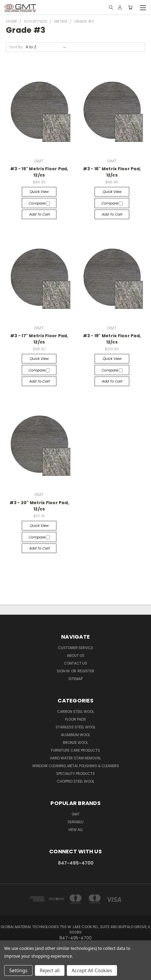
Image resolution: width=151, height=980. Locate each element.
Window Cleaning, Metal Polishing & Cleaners (76, 766)
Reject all (50, 970)
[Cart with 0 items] (130, 7)
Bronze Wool (75, 743)
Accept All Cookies (92, 970)
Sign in (64, 671)
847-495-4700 (76, 863)
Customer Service (75, 648)
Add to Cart (39, 214)
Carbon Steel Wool (75, 712)
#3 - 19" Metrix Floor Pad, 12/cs (112, 339)
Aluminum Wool (75, 735)
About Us (76, 655)
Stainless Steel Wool (75, 727)
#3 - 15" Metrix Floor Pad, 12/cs (39, 172)
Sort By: (17, 47)
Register (86, 671)
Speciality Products (75, 774)
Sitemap (75, 679)
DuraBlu (76, 822)
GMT (76, 814)
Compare (39, 203)
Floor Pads (75, 719)
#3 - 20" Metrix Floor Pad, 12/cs (39, 506)
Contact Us (75, 663)
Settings (18, 970)
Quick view (39, 192)
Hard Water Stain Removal (75, 758)
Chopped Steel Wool (75, 781)
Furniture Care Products (75, 750)
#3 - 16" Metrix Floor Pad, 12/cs (112, 172)
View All (75, 830)
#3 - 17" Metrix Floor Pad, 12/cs (39, 339)
